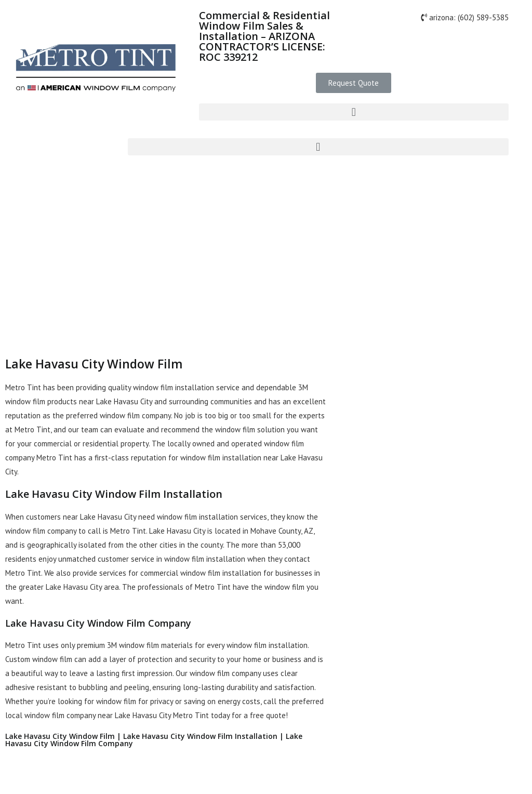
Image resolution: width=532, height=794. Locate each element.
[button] (354, 83)
